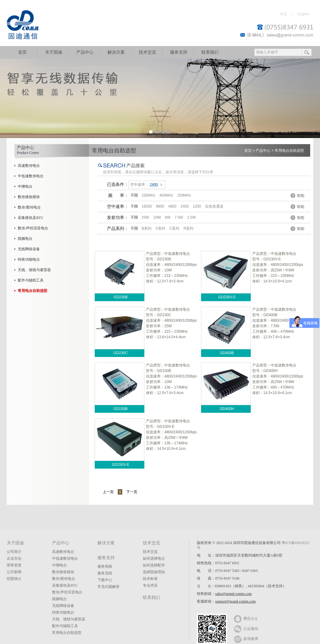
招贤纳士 (14, 579)
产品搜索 (135, 166)
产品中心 (85, 52)
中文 (284, 14)
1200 (197, 206)
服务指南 (105, 566)
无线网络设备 (29, 249)
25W (145, 217)
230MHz (149, 195)
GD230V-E (227, 297)
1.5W (192, 217)
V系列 (160, 228)
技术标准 (150, 579)
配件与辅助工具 (31, 280)
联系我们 (210, 52)
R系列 (189, 228)
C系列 (175, 228)
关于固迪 (54, 52)
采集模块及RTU (30, 218)
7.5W (179, 217)
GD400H (227, 409)
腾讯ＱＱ (246, 618)
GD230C (121, 353)
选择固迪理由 (154, 572)
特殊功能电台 (29, 259)
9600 (160, 206)
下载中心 (105, 580)
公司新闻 (14, 572)
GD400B (227, 353)
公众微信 (246, 628)
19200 (147, 206)
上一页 (108, 492)
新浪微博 (246, 638)
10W (157, 217)
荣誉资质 (14, 565)
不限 (134, 195)
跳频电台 (25, 239)
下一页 (132, 492)
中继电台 (25, 186)
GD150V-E (121, 465)
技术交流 (147, 52)
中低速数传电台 (31, 176)
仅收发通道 (214, 206)
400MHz (166, 195)
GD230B (120, 297)
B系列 (147, 228)
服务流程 (105, 573)
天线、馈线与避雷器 (34, 270)
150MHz (184, 195)
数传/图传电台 (29, 207)
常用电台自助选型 (289, 151)
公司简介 (14, 552)
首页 (22, 52)
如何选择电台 (154, 558)
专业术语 (150, 585)
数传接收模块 (29, 197)
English (304, 14)
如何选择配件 (154, 565)
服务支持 (179, 52)
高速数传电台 (29, 166)
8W (168, 217)
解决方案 (116, 52)
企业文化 (14, 558)
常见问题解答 (109, 587)
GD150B (120, 409)
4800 (172, 206)
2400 (185, 206)
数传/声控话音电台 (33, 228)
